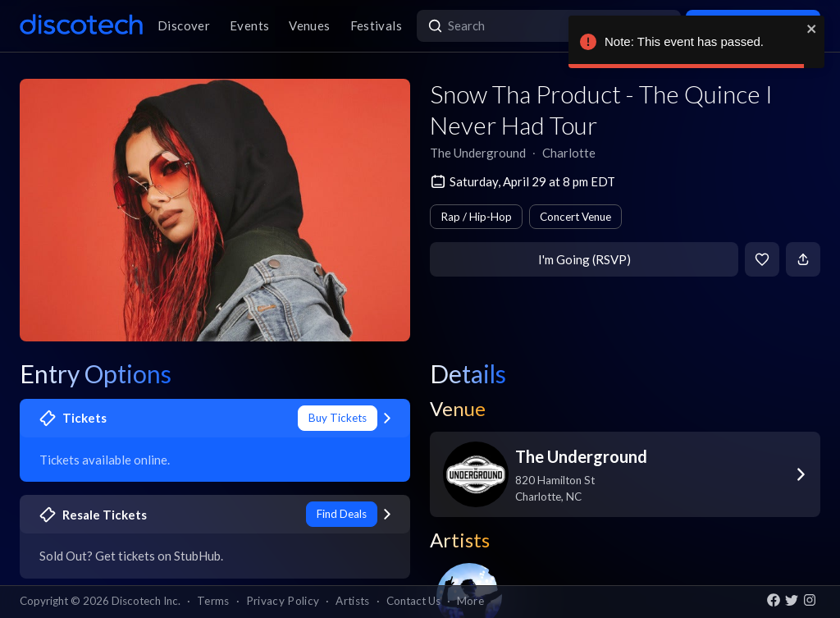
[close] (812, 29)
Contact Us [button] (413, 601)
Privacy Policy (283, 601)
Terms (213, 601)
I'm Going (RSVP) (584, 259)
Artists (352, 601)
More (470, 601)
